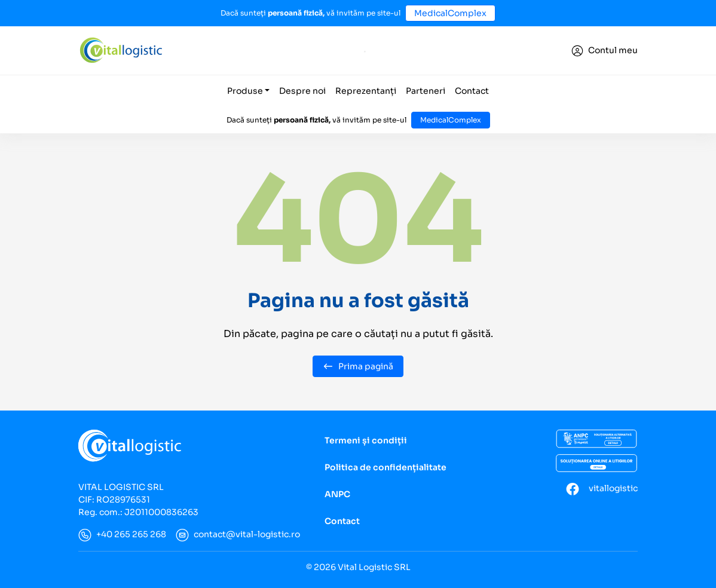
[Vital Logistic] (121, 50)
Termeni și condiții (366, 440)
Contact (472, 91)
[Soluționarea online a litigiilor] (596, 463)
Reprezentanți (366, 91)
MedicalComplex (450, 13)
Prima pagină (358, 366)
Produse (245, 91)
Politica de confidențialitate (385, 467)
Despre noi (302, 91)
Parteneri (426, 91)
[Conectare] (605, 50)
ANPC (337, 494)
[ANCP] (596, 439)
